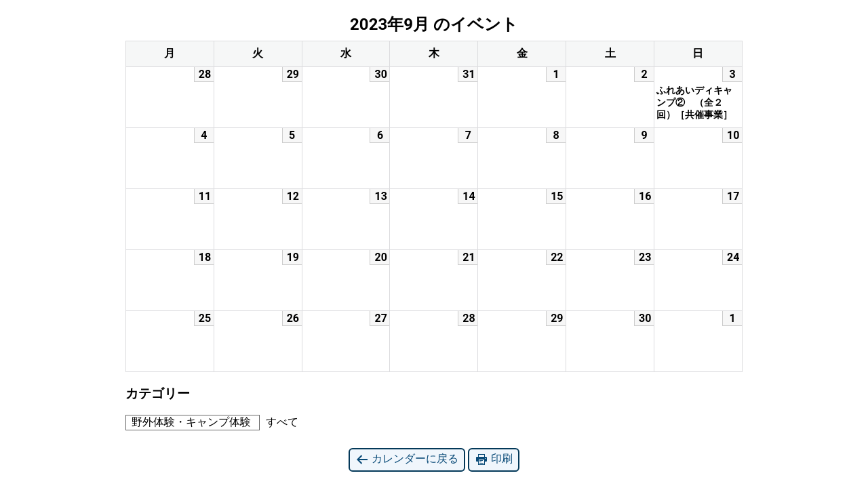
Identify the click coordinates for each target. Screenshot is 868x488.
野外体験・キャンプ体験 (189, 422)
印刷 (494, 459)
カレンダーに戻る (407, 459)
